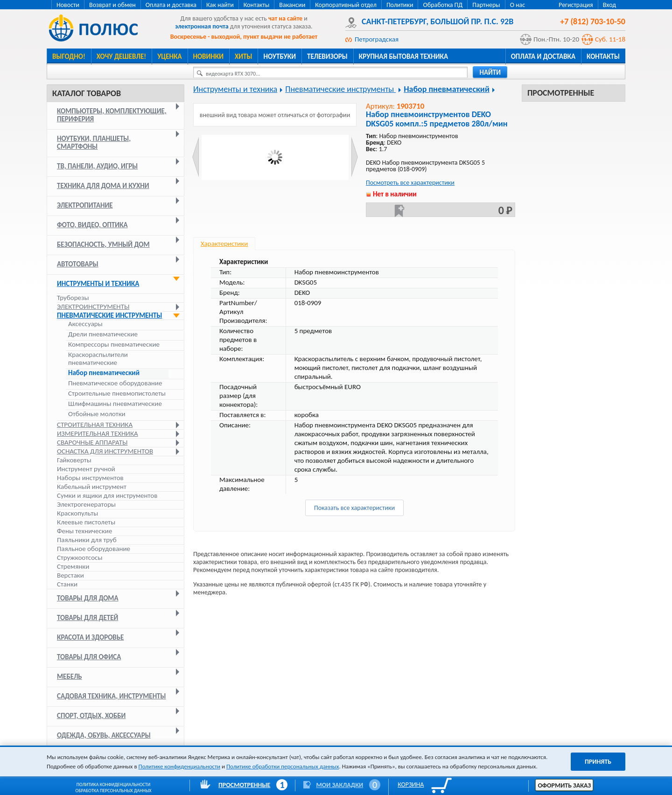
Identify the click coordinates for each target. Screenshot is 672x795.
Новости (68, 5)
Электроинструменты (93, 307)
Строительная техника (95, 425)
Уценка (169, 56)
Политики (400, 5)
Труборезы (73, 298)
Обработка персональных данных (114, 791)
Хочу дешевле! (121, 56)
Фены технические (84, 531)
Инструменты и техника (98, 284)
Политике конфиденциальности (179, 766)
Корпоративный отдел (346, 5)
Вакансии (292, 5)
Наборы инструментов (90, 478)
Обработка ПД (443, 5)
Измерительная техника (98, 433)
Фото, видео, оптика (92, 225)
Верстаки (70, 575)
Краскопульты (77, 513)
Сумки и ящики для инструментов (107, 495)
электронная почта (202, 26)
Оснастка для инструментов (105, 451)
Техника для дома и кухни (103, 186)
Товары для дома (88, 598)
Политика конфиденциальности (113, 785)
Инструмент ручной (86, 469)
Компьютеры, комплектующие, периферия (112, 115)
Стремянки (73, 566)
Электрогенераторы (86, 504)
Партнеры (486, 5)
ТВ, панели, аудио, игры (97, 166)
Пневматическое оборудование (115, 383)
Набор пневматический (104, 373)
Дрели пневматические (103, 334)
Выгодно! (69, 56)
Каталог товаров (87, 93)
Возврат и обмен (112, 5)
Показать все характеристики (354, 508)
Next (354, 157)
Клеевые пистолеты (86, 522)
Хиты (243, 56)
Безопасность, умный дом (103, 244)
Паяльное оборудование (94, 549)
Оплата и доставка (171, 5)
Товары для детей (87, 618)
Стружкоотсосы (80, 558)
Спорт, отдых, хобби (91, 716)
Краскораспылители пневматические (98, 359)
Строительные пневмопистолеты (117, 394)
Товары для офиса (89, 657)
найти (490, 72)
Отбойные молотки (97, 414)
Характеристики (224, 244)
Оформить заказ (564, 785)
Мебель (70, 676)
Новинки (208, 56)
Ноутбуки (280, 56)
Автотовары (78, 264)
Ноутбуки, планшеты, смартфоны (94, 143)
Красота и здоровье (90, 637)
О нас (518, 5)
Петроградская (377, 39)
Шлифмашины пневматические (115, 404)
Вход (609, 5)
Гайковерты (74, 460)
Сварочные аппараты (92, 442)
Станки (67, 584)
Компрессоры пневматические (114, 345)
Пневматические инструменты (109, 315)
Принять (598, 762)
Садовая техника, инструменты (112, 696)
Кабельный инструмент (92, 487)
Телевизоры (327, 56)
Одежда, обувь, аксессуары (104, 735)
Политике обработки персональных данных (283, 766)
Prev (196, 157)
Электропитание (85, 205)
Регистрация (576, 5)
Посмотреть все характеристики (410, 183)
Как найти (220, 5)
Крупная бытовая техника (403, 56)
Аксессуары (85, 324)
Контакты (257, 5)
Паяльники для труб (87, 540)
